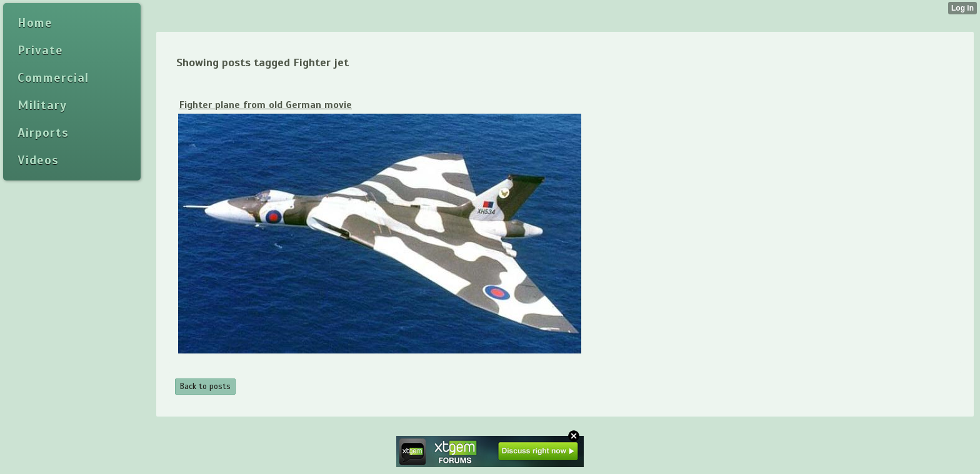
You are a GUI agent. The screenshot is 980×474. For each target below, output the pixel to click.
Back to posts (205, 387)
